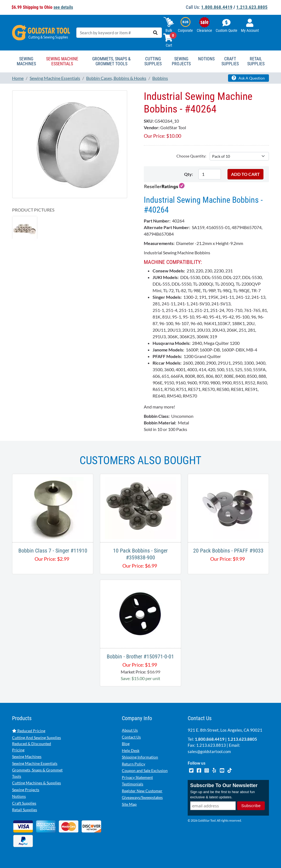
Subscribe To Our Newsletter (224, 785)
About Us (130, 730)
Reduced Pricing (29, 731)
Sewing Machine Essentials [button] (62, 61)
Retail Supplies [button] (256, 61)
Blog (126, 744)
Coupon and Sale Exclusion (145, 770)
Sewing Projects (26, 790)
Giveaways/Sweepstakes (142, 797)
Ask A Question (248, 78)
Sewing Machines (27, 756)
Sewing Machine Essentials (35, 763)
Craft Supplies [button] (230, 61)
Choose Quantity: (191, 156)
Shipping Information (140, 757)
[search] (155, 33)
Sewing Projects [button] (181, 61)
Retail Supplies (25, 810)
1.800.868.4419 (217, 7)
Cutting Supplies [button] (153, 61)
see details (63, 7)
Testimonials (133, 784)
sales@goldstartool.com (209, 751)
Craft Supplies (24, 803)
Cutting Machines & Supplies (36, 783)
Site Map (129, 804)
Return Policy (134, 764)
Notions (19, 796)
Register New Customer (142, 791)
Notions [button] (206, 59)
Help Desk (131, 750)
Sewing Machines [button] (26, 61)
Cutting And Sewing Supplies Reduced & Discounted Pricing (36, 744)
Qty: (189, 174)
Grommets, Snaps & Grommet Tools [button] (111, 61)
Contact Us (131, 737)
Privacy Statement (137, 777)
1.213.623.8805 (252, 7)
